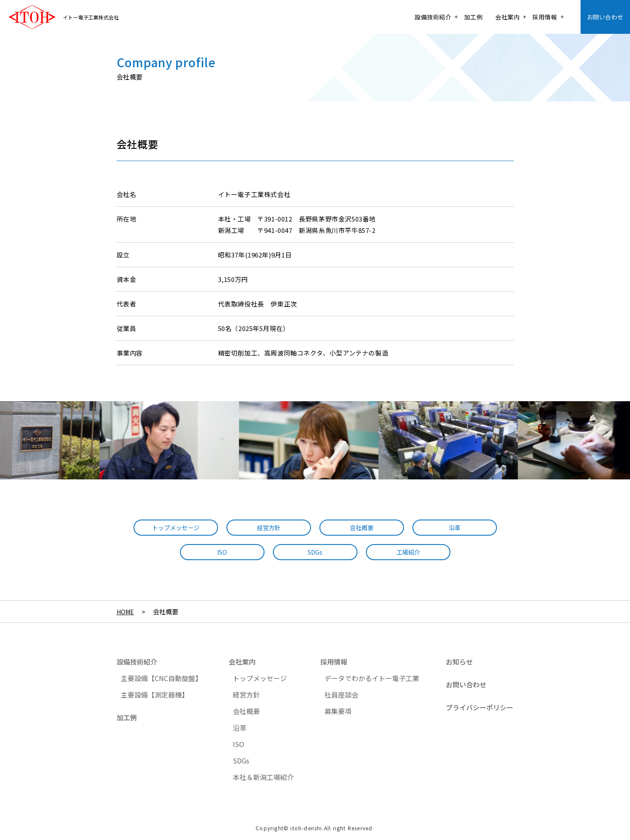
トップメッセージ (176, 528)
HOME (126, 612)
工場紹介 (408, 552)
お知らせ (459, 662)
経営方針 (269, 528)
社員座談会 (341, 695)
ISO (222, 552)
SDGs (315, 552)
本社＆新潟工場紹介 (263, 777)
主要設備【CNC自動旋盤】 (161, 678)
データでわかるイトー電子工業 (372, 678)
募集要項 (338, 711)
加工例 (473, 17)
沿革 (455, 528)
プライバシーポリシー (480, 707)
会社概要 (362, 528)
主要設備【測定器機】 (155, 695)
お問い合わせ (605, 17)
